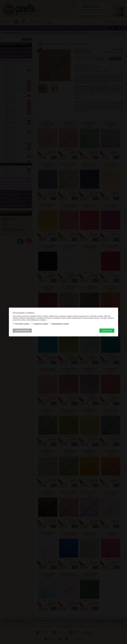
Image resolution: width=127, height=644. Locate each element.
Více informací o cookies (36, 320)
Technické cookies (22, 324)
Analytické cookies (41, 324)
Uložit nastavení (22, 331)
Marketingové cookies (60, 324)
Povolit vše (107, 331)
